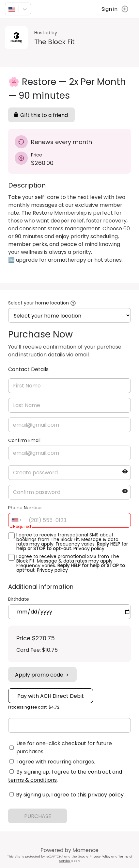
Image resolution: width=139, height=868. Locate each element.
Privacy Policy (100, 856)
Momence (85, 850)
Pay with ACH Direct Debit (51, 696)
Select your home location (39, 303)
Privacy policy (89, 549)
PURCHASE (38, 816)
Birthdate (19, 599)
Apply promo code (42, 675)
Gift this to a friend (41, 115)
